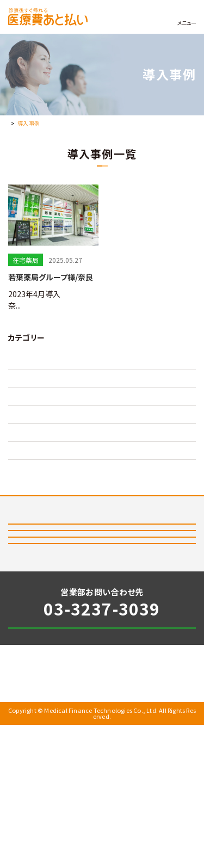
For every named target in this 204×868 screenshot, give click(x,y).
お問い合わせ (133, 762)
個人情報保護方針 (41, 825)
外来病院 (23, 464)
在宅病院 (23, 389)
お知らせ (24, 808)
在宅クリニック (31, 364)
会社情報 (122, 808)
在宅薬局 (23, 414)
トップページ (23, 123)
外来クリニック (31, 439)
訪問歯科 (23, 490)
